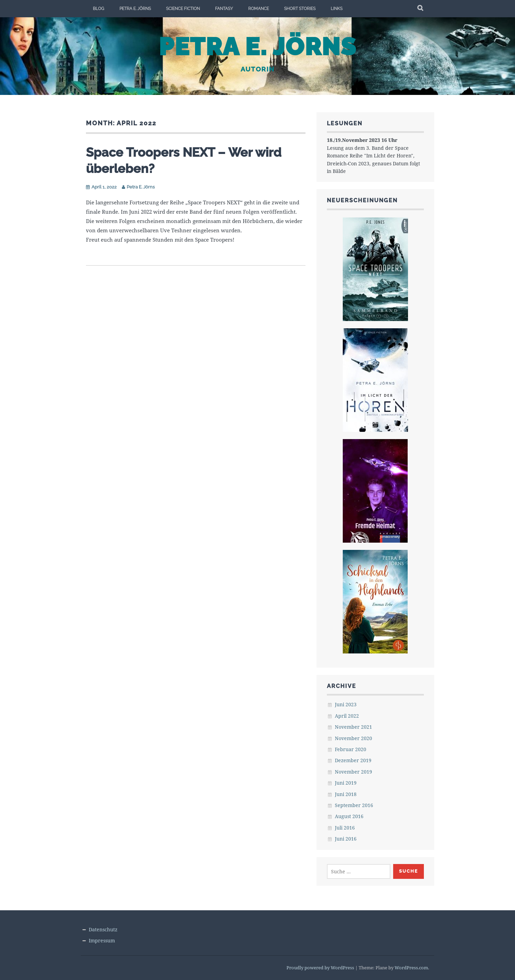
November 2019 (353, 772)
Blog (99, 9)
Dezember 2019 (353, 760)
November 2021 (353, 727)
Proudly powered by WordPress (320, 968)
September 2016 (354, 805)
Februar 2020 (351, 749)
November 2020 (353, 738)
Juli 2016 (345, 828)
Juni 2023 (346, 704)
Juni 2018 (346, 794)
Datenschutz (103, 929)
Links (337, 9)
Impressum (102, 940)
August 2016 (349, 816)
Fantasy (224, 9)
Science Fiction (183, 9)
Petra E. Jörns (135, 9)
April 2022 (347, 716)
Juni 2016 (346, 839)
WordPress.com (411, 968)
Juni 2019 (346, 783)
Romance (259, 9)
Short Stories (300, 9)
